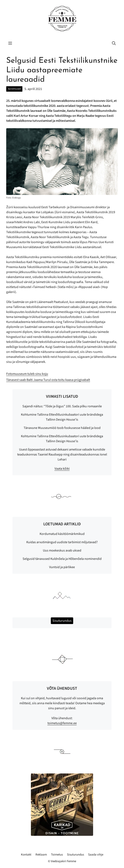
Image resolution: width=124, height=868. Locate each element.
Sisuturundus (75, 855)
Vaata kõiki (62, 469)
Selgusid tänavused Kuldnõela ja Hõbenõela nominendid (62, 559)
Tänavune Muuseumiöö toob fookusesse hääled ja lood (62, 428)
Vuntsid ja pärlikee (62, 567)
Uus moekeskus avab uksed (62, 550)
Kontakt (26, 855)
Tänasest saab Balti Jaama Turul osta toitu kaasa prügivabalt (48, 380)
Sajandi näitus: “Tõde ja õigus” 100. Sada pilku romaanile (62, 406)
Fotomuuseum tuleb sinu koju (27, 374)
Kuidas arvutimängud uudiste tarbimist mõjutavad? (62, 542)
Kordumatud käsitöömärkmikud (62, 534)
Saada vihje (96, 855)
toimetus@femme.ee (62, 723)
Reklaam (41, 855)
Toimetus (57, 855)
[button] (114, 44)
